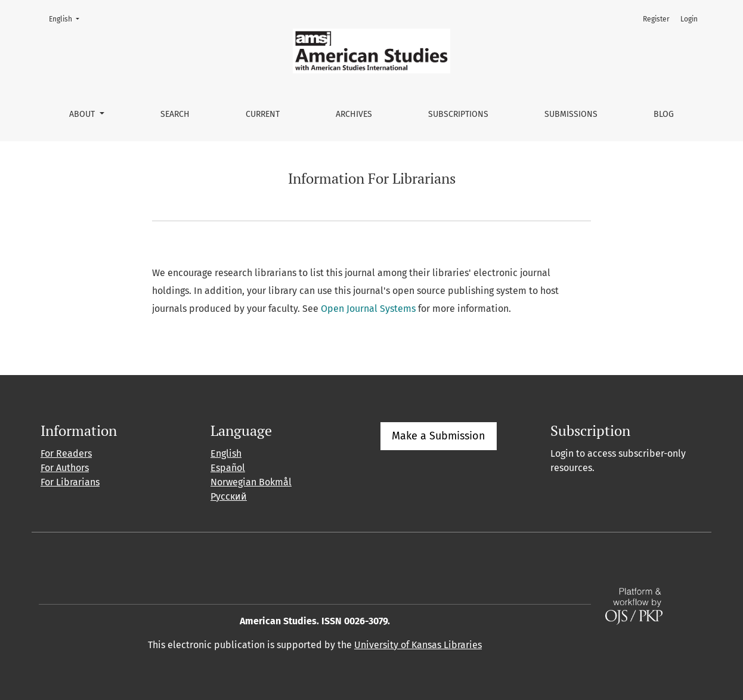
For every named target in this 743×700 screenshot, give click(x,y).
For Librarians (70, 482)
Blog (664, 114)
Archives (354, 114)
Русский (229, 496)
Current (263, 114)
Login (689, 19)
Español (228, 468)
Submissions (571, 114)
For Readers (66, 453)
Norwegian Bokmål (251, 482)
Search (175, 114)
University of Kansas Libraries (418, 645)
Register (656, 19)
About (83, 114)
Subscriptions (458, 114)
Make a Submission (439, 436)
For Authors (65, 468)
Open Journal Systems (368, 309)
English (68, 18)
